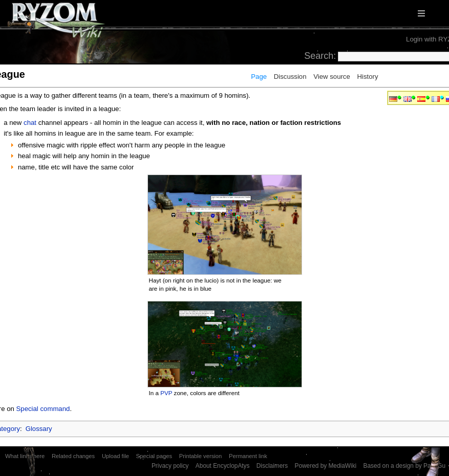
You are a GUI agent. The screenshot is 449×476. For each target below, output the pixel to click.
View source (332, 77)
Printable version (201, 456)
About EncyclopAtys (223, 466)
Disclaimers (272, 466)
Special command (43, 409)
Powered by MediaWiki (325, 466)
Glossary (39, 429)
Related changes (73, 456)
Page (259, 77)
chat (30, 123)
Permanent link (248, 456)
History (367, 77)
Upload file (115, 456)
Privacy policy (170, 466)
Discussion (290, 77)
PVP (166, 393)
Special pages (154, 456)
